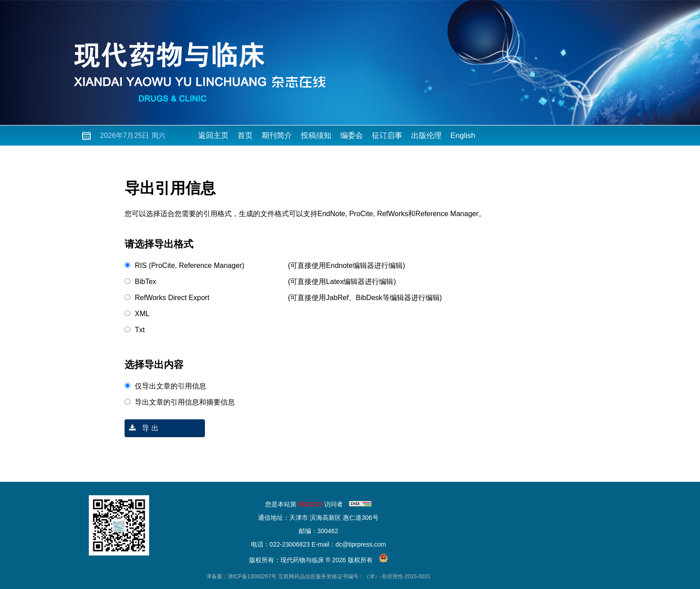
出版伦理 (426, 136)
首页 (245, 136)
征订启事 (387, 136)
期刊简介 (277, 136)
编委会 (352, 136)
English (463, 136)
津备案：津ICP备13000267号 (241, 576)
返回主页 (213, 136)
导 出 (142, 428)
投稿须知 (316, 136)
